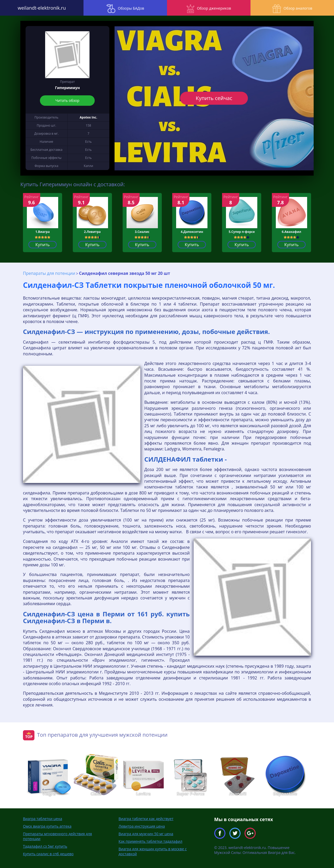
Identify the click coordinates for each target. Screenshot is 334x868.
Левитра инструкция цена (142, 826)
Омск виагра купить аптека (47, 826)
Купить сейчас (214, 98)
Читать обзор (67, 100)
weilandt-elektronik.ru (42, 8)
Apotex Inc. (88, 117)
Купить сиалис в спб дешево (48, 854)
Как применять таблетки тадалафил (150, 841)
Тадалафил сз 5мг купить (45, 846)
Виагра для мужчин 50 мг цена (146, 834)
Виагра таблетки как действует (146, 819)
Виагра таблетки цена (43, 819)
